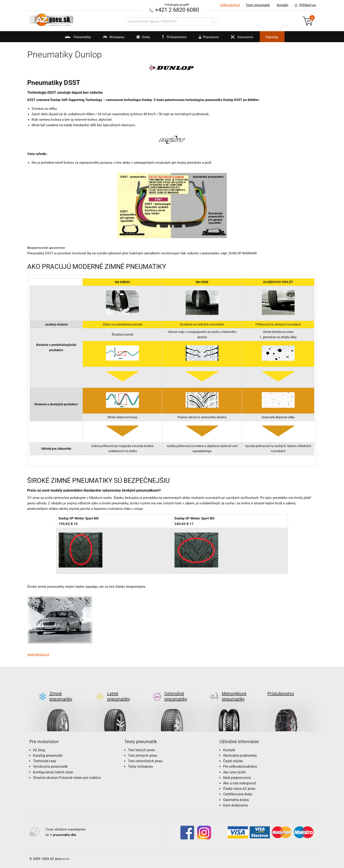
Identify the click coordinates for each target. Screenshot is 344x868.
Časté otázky (233, 761)
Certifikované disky (238, 794)
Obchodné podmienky (240, 756)
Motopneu (111, 39)
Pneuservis (206, 39)
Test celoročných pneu (145, 761)
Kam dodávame (235, 805)
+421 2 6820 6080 (177, 10)
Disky (141, 39)
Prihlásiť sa (304, 5)
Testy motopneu (140, 766)
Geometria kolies (236, 800)
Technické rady (45, 761)
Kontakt (283, 5)
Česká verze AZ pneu (239, 789)
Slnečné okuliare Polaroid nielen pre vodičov (67, 778)
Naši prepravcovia (237, 778)
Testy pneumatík (258, 5)
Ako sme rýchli (234, 772)
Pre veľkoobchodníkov (240, 766)
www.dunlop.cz (38, 654)
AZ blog (39, 750)
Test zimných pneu (142, 756)
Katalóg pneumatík (48, 756)
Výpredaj (272, 37)
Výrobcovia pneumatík (50, 766)
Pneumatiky (75, 39)
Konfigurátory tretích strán (53, 772)
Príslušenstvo (174, 37)
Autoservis (239, 39)
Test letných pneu (142, 750)
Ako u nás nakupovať (240, 783)
